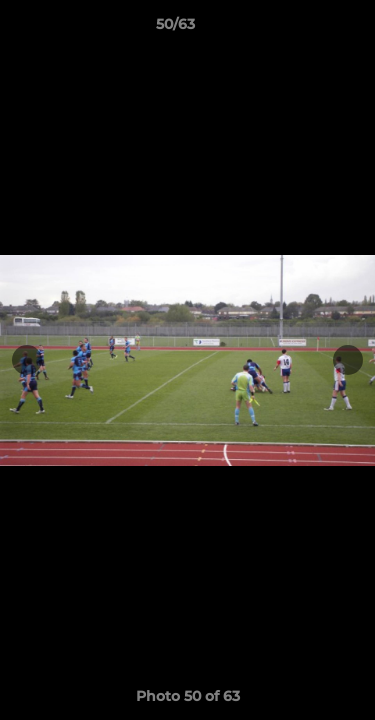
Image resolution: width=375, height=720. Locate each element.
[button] (303, 29)
